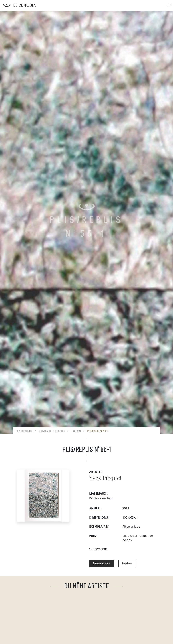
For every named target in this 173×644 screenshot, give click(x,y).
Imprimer (127, 564)
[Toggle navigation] (169, 5)
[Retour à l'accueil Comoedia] (88, 5)
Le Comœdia (25, 431)
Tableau (76, 431)
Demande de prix (102, 564)
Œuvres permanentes (52, 431)
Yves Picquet (106, 478)
